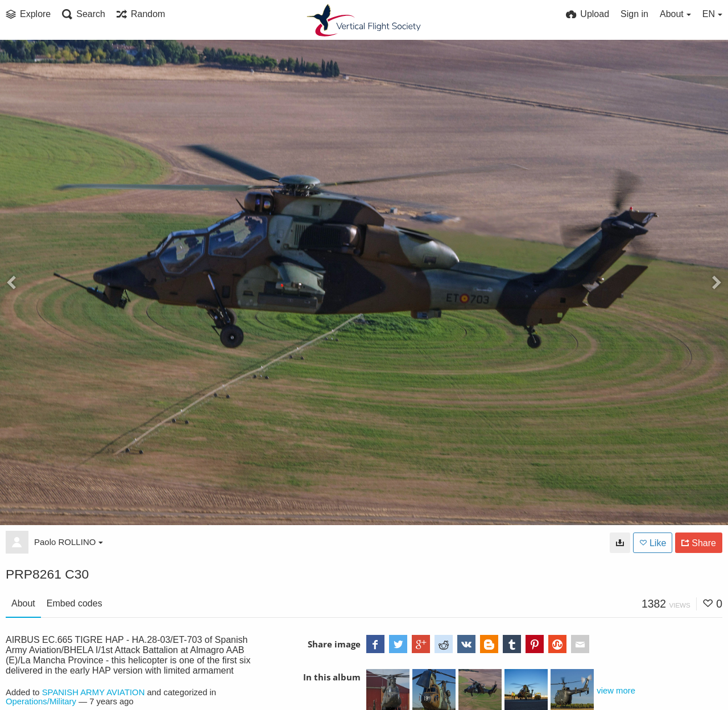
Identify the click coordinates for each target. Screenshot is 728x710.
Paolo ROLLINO (69, 542)
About (23, 603)
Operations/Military (41, 701)
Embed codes (75, 603)
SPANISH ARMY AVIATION (94, 692)
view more (616, 691)
